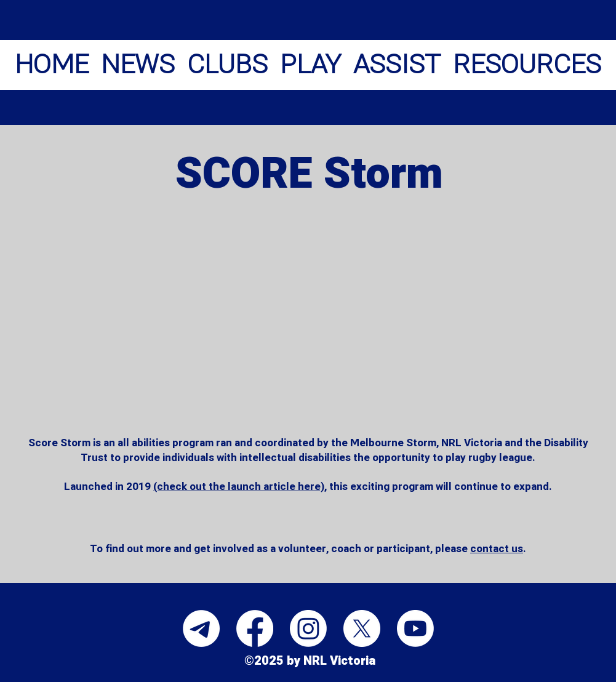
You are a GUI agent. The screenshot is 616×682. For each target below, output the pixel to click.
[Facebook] (255, 628)
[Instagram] (308, 628)
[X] (362, 628)
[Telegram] (201, 628)
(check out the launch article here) (239, 487)
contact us (497, 549)
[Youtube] (415, 628)
